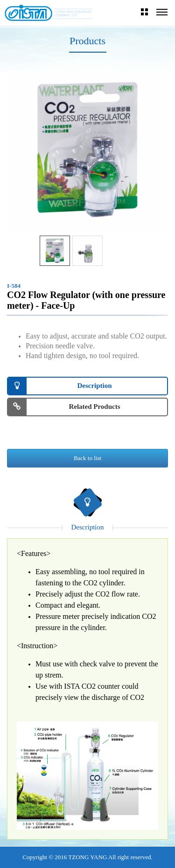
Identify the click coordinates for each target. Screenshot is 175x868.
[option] (87, 151)
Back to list (87, 458)
